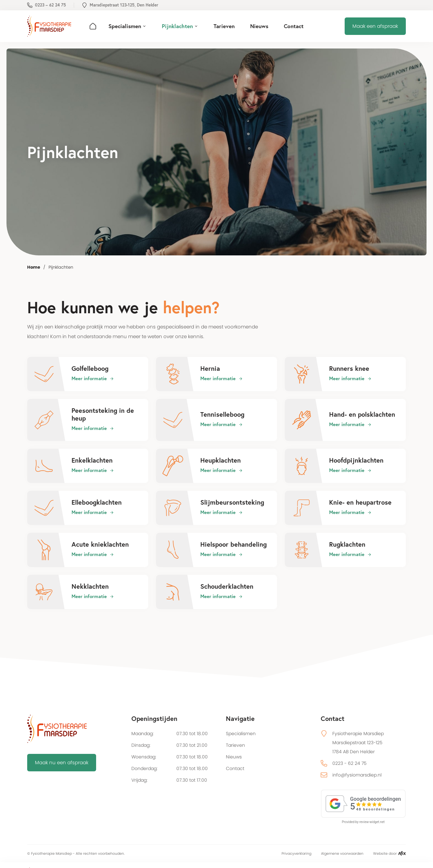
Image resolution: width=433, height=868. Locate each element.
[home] (49, 26)
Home (34, 267)
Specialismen (241, 734)
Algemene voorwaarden (342, 853)
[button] (127, 26)
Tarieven (235, 745)
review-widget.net (372, 822)
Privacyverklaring (296, 853)
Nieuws (234, 757)
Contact (235, 768)
